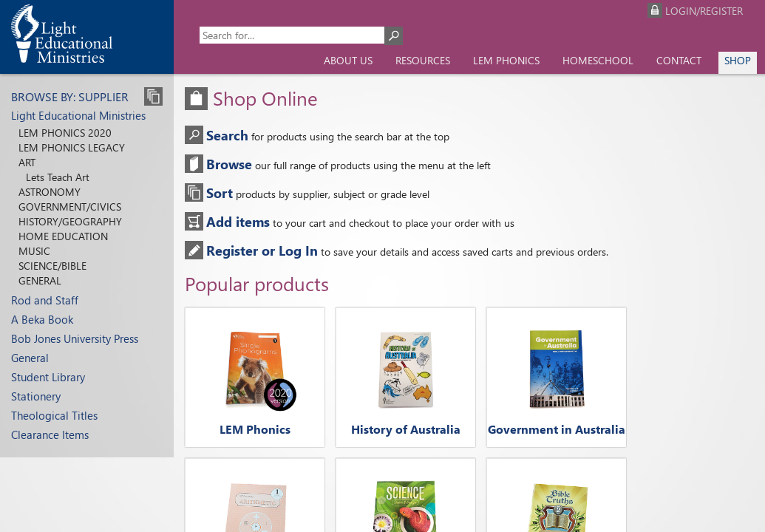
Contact (679, 60)
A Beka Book (42, 319)
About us (348, 60)
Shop (738, 60)
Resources (423, 60)
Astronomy (50, 192)
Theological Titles (54, 415)
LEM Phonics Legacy (72, 147)
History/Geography (70, 221)
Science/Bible (52, 266)
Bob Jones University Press (75, 338)
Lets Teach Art (58, 177)
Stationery (36, 396)
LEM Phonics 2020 (65, 133)
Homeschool (598, 60)
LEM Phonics (506, 60)
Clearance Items (50, 434)
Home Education (63, 236)
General (40, 280)
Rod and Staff (45, 300)
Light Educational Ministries (78, 115)
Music (34, 251)
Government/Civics (70, 207)
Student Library (48, 377)
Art (27, 162)
